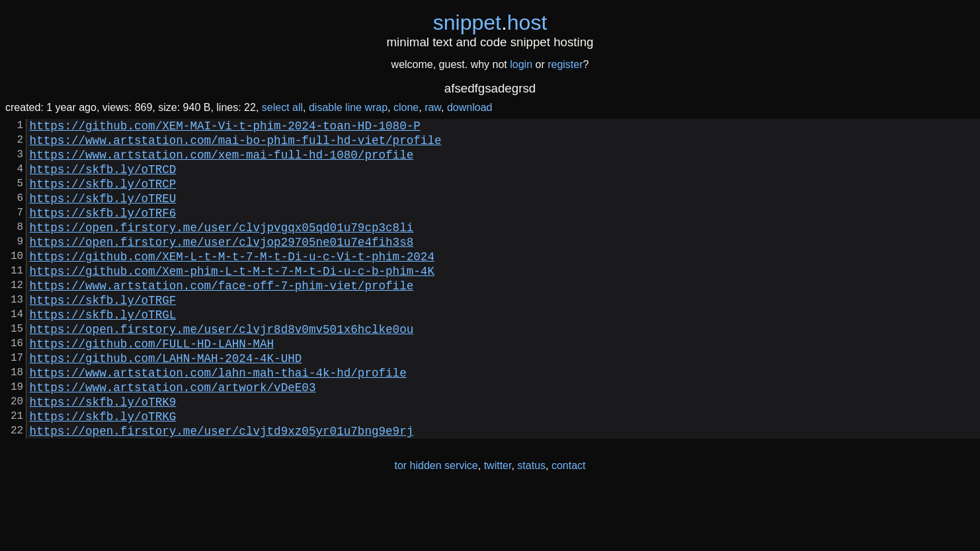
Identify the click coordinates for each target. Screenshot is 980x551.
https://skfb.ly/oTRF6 (103, 231)
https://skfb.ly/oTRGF (103, 334)
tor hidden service (436, 524)
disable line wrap (348, 107)
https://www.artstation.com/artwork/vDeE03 (173, 437)
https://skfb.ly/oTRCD (103, 179)
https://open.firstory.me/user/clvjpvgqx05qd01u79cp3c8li (222, 248)
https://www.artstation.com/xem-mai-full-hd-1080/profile (222, 162)
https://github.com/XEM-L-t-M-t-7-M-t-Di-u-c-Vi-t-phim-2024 (232, 282)
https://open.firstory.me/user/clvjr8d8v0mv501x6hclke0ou (222, 368)
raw (433, 107)
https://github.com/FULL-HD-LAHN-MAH (152, 385)
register (565, 64)
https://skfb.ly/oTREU (103, 213)
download (470, 107)
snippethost (490, 22)
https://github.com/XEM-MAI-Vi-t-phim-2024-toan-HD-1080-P (225, 128)
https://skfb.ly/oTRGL (103, 351)
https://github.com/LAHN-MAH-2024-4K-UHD (166, 402)
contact (569, 524)
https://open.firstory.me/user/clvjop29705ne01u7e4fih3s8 (222, 265)
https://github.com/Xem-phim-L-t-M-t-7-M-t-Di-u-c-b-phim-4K (232, 299)
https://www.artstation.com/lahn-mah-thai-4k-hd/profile (218, 420)
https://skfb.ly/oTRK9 (103, 454)
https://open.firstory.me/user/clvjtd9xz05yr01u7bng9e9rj (222, 488)
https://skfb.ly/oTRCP (103, 196)
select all (282, 107)
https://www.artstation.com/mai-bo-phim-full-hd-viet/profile (236, 145)
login (521, 64)
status (531, 524)
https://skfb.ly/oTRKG (103, 471)
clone (406, 107)
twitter (498, 524)
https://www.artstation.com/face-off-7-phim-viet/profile (222, 316)
